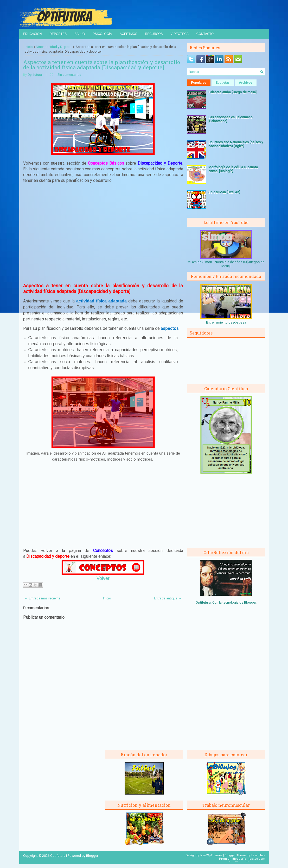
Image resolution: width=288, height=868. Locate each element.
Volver (103, 578)
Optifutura (35, 75)
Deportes (58, 34)
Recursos (154, 34)
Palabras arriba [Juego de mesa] (232, 92)
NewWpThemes (211, 855)
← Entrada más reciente (43, 598)
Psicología (102, 34)
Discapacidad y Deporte (54, 47)
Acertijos (128, 34)
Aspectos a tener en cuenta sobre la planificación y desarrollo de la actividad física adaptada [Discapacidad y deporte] (102, 65)
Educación (33, 34)
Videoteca (180, 34)
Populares (199, 83)
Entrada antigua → (168, 598)
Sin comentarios (69, 75)
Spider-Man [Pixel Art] (224, 192)
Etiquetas (223, 83)
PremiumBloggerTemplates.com (242, 859)
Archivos (246, 83)
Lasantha (257, 855)
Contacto (205, 34)
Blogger (250, 602)
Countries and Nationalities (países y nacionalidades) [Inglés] (236, 144)
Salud (80, 34)
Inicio (29, 47)
